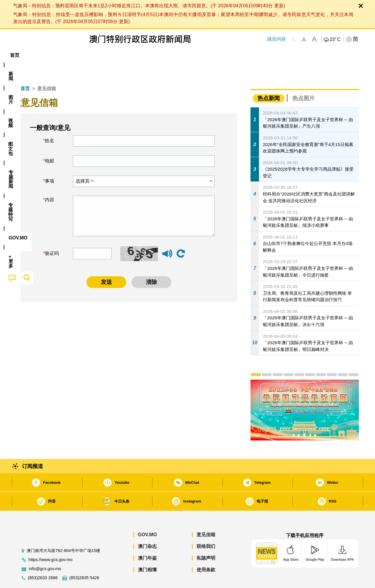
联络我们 (206, 528)
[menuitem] (48, 55)
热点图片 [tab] (304, 80)
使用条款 (206, 552)
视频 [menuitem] (91, 55)
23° (335, 40)
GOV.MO (147, 517)
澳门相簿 (147, 552)
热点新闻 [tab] (269, 80)
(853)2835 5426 (84, 560)
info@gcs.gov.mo (45, 551)
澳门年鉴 (147, 540)
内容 (50, 182)
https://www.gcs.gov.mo (50, 542)
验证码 (52, 235)
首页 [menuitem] (26, 55)
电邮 (50, 143)
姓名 (50, 123)
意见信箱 (206, 517)
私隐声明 (206, 540)
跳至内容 (277, 39)
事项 (50, 163)
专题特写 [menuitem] (172, 55)
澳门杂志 (147, 528)
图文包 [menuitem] (115, 55)
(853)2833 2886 (43, 560)
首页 (25, 71)
